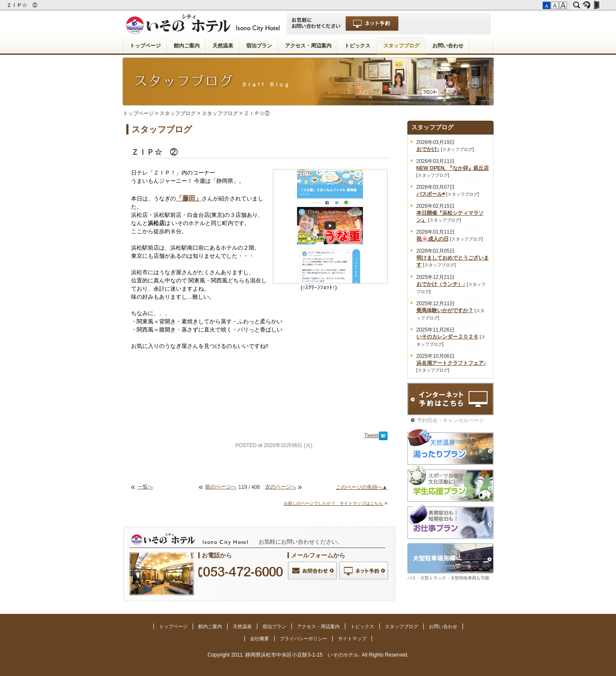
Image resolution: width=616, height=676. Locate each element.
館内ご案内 (187, 46)
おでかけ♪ (428, 149)
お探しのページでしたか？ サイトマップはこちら (333, 503)
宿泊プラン (259, 46)
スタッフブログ (401, 46)
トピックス (357, 46)
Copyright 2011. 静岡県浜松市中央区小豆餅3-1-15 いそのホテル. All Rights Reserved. (308, 655)
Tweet (372, 435)
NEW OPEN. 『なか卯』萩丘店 (453, 168)
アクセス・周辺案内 (308, 46)
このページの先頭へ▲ (362, 487)
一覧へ (145, 487)
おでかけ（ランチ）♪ (441, 284)
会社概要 (260, 638)
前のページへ (221, 487)
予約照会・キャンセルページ (450, 420)
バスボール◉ (431, 194)
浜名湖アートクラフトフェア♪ (451, 363)
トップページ (145, 46)
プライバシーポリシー (303, 638)
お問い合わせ (448, 46)
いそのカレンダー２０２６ (447, 337)
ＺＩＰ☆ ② (23, 5)
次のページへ (281, 487)
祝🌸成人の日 (433, 239)
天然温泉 (223, 46)
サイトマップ (352, 638)
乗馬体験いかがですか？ (445, 310)
